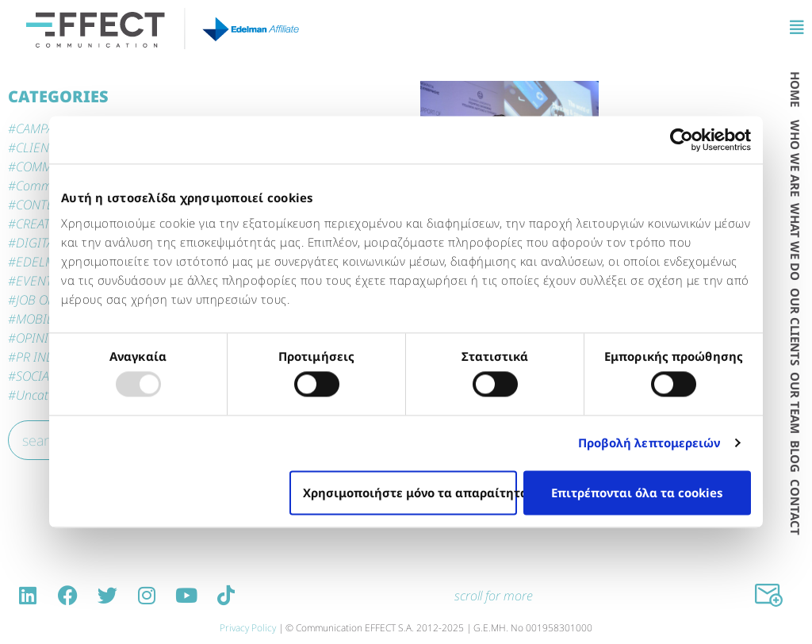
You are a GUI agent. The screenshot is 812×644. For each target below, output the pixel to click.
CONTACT (795, 507)
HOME (795, 89)
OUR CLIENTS (795, 327)
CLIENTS (39, 148)
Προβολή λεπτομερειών (649, 443)
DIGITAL (38, 243)
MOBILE (38, 319)
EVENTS (37, 281)
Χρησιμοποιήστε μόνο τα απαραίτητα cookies (410, 493)
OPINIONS (44, 338)
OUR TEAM (795, 403)
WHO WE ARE (795, 158)
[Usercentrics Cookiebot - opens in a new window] (682, 140)
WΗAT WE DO (795, 242)
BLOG (795, 456)
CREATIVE (42, 224)
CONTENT (42, 205)
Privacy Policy (248, 628)
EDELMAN (44, 262)
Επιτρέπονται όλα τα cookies (637, 493)
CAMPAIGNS (49, 128)
